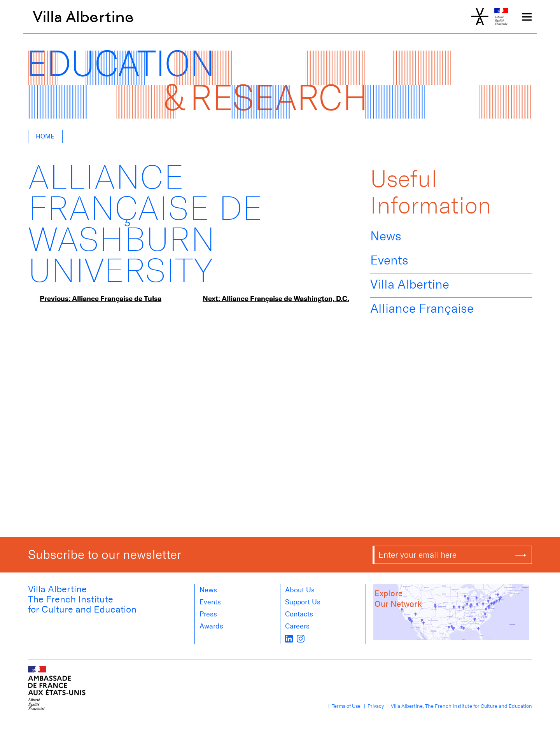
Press (208, 614)
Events (389, 260)
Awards (211, 626)
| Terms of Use (343, 706)
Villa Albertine (83, 17)
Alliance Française (422, 308)
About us (300, 590)
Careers (297, 626)
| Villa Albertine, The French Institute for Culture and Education (458, 706)
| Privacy (373, 706)
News (386, 236)
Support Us (303, 602)
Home (45, 136)
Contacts (299, 614)
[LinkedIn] (289, 638)
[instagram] (301, 638)
